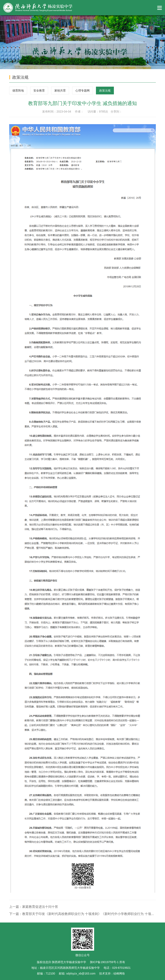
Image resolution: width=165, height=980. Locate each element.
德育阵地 (18, 91)
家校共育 (60, 91)
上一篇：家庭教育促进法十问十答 (34, 907)
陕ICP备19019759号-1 (105, 962)
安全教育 (39, 91)
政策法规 (105, 91)
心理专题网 (82, 91)
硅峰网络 (119, 973)
